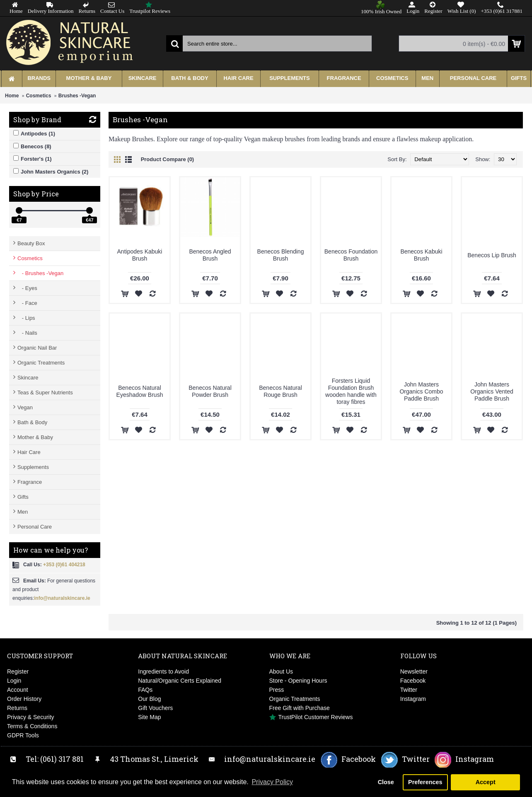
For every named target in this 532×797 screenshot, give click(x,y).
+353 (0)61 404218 (64, 565)
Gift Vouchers (155, 708)
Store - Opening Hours (298, 681)
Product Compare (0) (168, 159)
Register (18, 671)
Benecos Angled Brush (210, 255)
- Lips (26, 318)
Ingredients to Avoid (163, 671)
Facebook (413, 681)
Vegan (25, 407)
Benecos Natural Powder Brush (210, 391)
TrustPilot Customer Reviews (311, 717)
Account (18, 690)
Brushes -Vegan (77, 96)
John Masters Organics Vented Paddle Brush (492, 391)
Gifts (23, 497)
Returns (17, 708)
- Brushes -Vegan (40, 273)
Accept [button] (486, 782)
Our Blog (149, 699)
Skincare (28, 378)
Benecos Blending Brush (281, 255)
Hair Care (29, 452)
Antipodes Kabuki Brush (140, 255)
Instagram (413, 699)
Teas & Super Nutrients (45, 392)
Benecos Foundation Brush (351, 255)
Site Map (149, 717)
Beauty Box (31, 243)
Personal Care (35, 527)
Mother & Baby (35, 437)
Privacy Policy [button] (272, 782)
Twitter (409, 690)
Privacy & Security (31, 717)
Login (14, 681)
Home (12, 96)
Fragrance (30, 482)
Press (277, 690)
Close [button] (386, 782)
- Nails (27, 333)
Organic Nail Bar (37, 348)
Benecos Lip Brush (492, 255)
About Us (281, 671)
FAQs (145, 690)
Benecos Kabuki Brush (421, 255)
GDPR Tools (23, 735)
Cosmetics (39, 96)
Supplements (33, 467)
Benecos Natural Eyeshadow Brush (140, 391)
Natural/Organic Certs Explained (180, 681)
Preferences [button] (425, 782)
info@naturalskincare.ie (62, 598)
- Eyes (27, 288)
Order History (24, 699)
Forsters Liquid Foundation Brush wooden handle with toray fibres (351, 391)
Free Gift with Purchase (300, 708)
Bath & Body (32, 422)
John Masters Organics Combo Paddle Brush (421, 391)
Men (23, 512)
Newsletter (414, 671)
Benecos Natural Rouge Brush (281, 391)
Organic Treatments (41, 363)
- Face (27, 303)
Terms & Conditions (32, 726)
